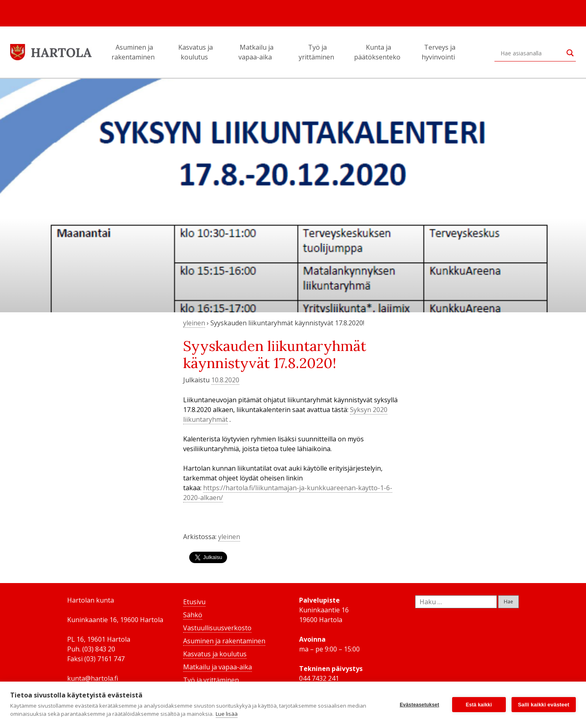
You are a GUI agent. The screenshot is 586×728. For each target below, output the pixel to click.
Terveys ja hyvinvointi (439, 52)
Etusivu (194, 602)
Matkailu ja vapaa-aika (256, 52)
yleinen (194, 323)
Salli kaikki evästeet (544, 705)
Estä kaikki (479, 705)
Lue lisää (227, 714)
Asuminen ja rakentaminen (134, 52)
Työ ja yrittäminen (318, 52)
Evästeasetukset (419, 705)
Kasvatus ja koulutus (196, 52)
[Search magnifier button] (570, 53)
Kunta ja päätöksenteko (378, 52)
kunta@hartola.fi (93, 678)
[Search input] (531, 53)
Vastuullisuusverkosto (217, 628)
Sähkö (193, 615)
